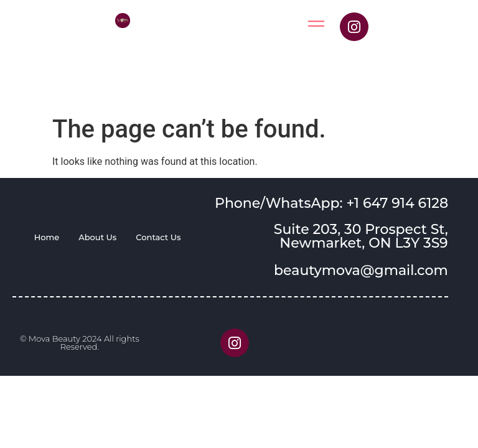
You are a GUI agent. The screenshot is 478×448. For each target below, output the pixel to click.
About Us (97, 237)
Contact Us (158, 237)
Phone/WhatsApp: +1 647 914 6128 (331, 203)
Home (47, 237)
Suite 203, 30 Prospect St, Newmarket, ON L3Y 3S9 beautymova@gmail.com (361, 250)
